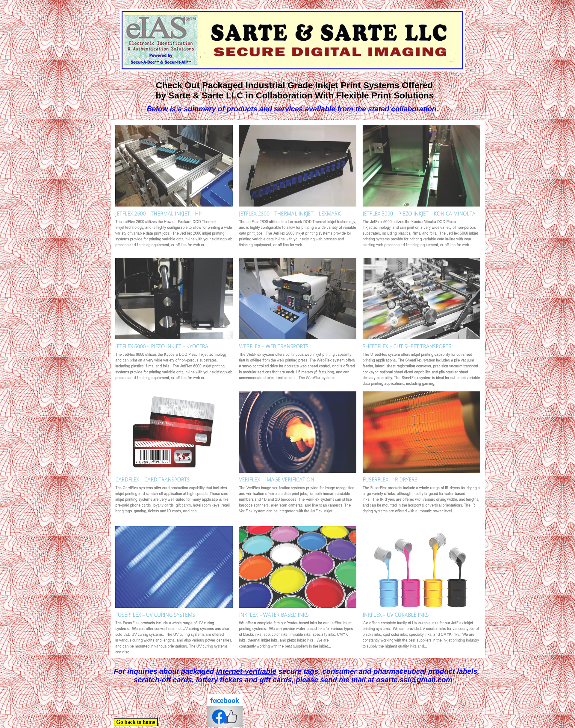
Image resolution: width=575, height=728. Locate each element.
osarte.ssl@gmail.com (414, 680)
